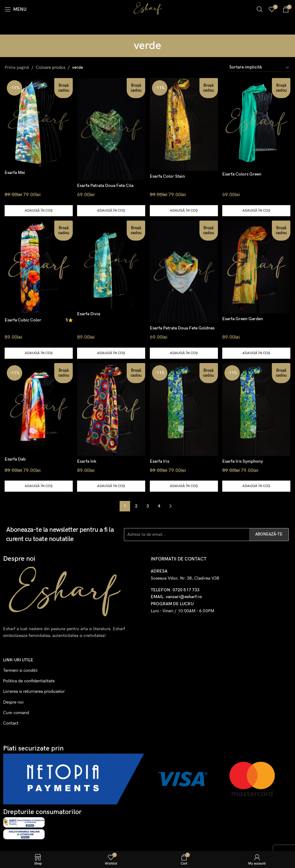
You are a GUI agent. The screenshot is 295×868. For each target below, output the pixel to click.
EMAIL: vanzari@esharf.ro (176, 596)
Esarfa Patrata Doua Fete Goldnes (183, 327)
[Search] (260, 9)
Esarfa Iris (160, 460)
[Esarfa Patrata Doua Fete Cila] (111, 128)
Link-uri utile (18, 659)
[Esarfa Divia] (111, 264)
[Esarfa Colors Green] (257, 123)
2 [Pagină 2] (136, 505)
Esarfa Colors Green (243, 173)
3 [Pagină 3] (148, 505)
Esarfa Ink (87, 460)
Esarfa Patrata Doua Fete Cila (106, 184)
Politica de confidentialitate (29, 680)
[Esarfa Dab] (38, 408)
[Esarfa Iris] (184, 409)
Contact (11, 722)
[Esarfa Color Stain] (184, 124)
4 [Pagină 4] (159, 505)
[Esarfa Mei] (38, 122)
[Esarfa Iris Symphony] (257, 409)
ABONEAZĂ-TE (269, 533)
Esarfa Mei (15, 171)
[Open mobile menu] (16, 9)
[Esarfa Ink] (111, 409)
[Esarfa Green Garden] (257, 266)
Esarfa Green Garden (244, 318)
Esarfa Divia (89, 313)
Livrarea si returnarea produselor (34, 690)
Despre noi (13, 701)
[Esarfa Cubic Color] (38, 267)
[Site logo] (148, 9)
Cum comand (16, 712)
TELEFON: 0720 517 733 (175, 589)
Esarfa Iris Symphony (244, 460)
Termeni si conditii (20, 670)
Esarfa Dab (15, 458)
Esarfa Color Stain (168, 175)
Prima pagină (17, 67)
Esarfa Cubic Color (23, 319)
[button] (38, 209)
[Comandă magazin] (260, 68)
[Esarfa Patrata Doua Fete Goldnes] (184, 271)
